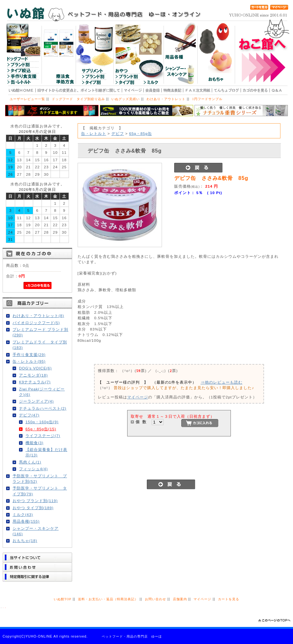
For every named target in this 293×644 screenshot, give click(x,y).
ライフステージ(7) (43, 436)
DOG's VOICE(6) (35, 368)
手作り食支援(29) (29, 355)
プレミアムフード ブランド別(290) (40, 332)
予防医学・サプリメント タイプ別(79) (40, 491)
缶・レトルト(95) (29, 361)
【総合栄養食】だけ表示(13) (46, 452)
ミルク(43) (23, 514)
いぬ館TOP (62, 599)
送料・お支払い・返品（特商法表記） (108, 599)
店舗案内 (180, 599)
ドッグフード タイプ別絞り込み (78, 99)
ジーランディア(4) (36, 401)
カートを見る (229, 599)
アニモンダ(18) (33, 375)
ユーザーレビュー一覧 (27, 99)
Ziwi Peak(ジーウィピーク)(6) (42, 392)
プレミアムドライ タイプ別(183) (40, 345)
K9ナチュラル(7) (35, 382)
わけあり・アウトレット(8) (38, 316)
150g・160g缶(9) (42, 422)
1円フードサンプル (207, 99)
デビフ (118, 133)
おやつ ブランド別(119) (35, 501)
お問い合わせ (156, 599)
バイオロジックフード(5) (36, 323)
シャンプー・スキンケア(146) (36, 531)
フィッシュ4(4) (33, 469)
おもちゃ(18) (25, 541)
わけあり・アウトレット (166, 99)
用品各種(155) (26, 521)
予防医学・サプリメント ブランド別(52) (40, 479)
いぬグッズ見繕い (126, 99)
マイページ (138, 397)
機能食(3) (34, 443)
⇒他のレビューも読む (222, 382)
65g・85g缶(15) (41, 429)
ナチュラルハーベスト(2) (43, 408)
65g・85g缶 (141, 133)
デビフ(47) (29, 415)
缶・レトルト (94, 133)
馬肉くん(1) (30, 462)
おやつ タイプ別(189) (33, 508)
